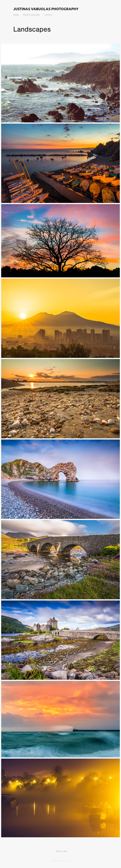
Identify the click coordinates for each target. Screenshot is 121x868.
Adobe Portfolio (65, 861)
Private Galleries (31, 15)
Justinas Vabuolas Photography (46, 9)
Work (16, 15)
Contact (48, 15)
